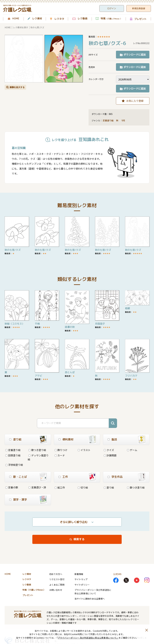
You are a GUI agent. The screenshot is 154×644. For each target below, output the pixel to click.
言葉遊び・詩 (37, 487)
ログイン (112, 8)
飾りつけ (61, 450)
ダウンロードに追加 (135, 54)
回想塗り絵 (13, 455)
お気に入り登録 (135, 101)
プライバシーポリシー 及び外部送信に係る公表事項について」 (88, 638)
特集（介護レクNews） (34, 590)
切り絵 (83, 487)
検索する (79, 539)
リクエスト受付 (57, 579)
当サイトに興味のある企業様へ (90, 599)
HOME (16, 19)
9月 (124, 120)
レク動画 (83, 19)
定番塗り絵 (108, 120)
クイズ (109, 450)
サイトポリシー (82, 585)
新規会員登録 (139, 8)
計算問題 (110, 455)
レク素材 (37, 19)
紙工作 (60, 487)
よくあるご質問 (57, 585)
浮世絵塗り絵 (14, 465)
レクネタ (59, 19)
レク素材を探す (21, 27)
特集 (111, 19)
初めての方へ (56, 574)
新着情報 (79, 574)
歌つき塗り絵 (37, 450)
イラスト (84, 450)
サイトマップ (81, 579)
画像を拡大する (17, 87)
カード (60, 455)
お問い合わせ (56, 590)
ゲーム (132, 450)
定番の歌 (12, 487)
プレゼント (140, 19)
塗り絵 (109, 487)
